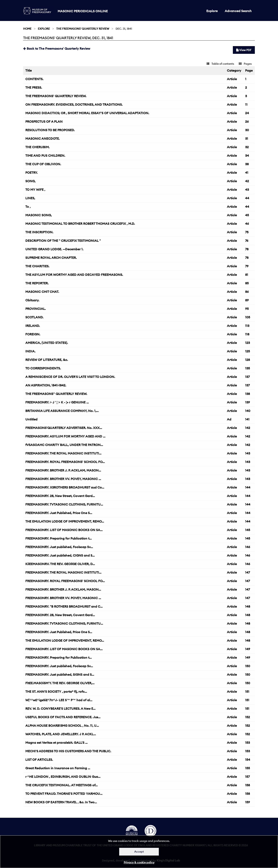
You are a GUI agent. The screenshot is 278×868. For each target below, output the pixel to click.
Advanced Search (238, 11)
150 (248, 666)
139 (248, 402)
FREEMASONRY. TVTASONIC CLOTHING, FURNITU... (64, 504)
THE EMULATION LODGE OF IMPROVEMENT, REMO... (65, 521)
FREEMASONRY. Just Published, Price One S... (59, 513)
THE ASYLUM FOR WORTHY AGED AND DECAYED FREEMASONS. (74, 275)
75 (247, 232)
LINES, (30, 198)
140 (248, 411)
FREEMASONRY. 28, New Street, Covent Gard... (60, 496)
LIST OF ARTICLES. (39, 760)
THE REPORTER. (37, 283)
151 (247, 692)
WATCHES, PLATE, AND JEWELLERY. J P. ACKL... (61, 734)
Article (232, 79)
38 (247, 164)
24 (247, 113)
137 (247, 377)
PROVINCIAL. (36, 309)
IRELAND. (33, 326)
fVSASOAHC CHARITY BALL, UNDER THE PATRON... (64, 445)
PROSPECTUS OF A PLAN (44, 121)
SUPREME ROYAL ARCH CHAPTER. (51, 258)
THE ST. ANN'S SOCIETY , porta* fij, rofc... (56, 692)
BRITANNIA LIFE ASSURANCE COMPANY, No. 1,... (62, 411)
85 (247, 283)
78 (247, 249)
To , (28, 207)
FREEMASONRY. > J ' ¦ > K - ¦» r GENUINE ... (57, 402)
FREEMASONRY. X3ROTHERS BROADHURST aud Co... (65, 487)
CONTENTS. (34, 79)
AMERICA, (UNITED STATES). (47, 343)
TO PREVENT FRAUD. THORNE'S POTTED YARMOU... (64, 794)
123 (248, 343)
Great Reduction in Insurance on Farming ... (58, 768)
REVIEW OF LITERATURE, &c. (47, 360)
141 (247, 419)
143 (248, 453)
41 (247, 173)
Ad (229, 419)
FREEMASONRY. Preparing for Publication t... (59, 538)
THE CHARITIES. (37, 266)
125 (248, 351)
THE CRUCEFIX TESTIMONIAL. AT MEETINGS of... (61, 785)
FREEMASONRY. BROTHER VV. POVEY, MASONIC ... (63, 479)
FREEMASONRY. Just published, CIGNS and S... (60, 555)
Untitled (31, 419)
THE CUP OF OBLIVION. (43, 164)
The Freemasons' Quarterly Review (83, 29)
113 (247, 326)
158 (248, 785)
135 (248, 368)
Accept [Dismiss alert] (139, 852)
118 (247, 334)
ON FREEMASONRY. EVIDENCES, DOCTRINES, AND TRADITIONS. (74, 104)
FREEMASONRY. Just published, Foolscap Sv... (59, 547)
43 (247, 190)
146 (248, 547)
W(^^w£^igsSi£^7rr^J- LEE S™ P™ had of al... (59, 700)
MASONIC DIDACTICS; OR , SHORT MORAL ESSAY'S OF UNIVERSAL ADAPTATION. (87, 113)
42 (247, 181)
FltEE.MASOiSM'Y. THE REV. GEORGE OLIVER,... (60, 683)
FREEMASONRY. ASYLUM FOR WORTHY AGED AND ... (65, 436)
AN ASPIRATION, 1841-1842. (46, 385)
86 (247, 292)
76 (247, 241)
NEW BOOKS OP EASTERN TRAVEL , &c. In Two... (61, 802)
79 (247, 266)
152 (248, 717)
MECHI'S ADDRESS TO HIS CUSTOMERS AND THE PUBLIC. (68, 751)
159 (248, 802)
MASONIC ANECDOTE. (42, 139)
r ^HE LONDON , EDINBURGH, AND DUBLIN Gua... (63, 777)
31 (247, 139)
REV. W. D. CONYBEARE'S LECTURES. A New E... (60, 709)
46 (247, 224)
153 (248, 743)
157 (247, 777)
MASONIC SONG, (39, 215)
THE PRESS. (34, 87)
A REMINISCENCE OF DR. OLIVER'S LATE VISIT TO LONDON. (70, 377)
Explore (212, 11)
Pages (245, 64)
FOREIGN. (33, 334)
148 (248, 606)
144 (248, 487)
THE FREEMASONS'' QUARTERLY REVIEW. (56, 394)
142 (248, 428)
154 (248, 760)
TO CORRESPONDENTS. (43, 368)
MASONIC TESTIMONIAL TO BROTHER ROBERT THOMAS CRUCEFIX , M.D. (80, 224)
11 (246, 104)
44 (247, 198)
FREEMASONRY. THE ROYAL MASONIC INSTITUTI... (63, 453)
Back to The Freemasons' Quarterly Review (57, 48)
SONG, (30, 181)
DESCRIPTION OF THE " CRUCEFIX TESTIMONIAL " (63, 241)
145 (248, 530)
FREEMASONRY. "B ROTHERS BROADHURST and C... (64, 606)
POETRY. (31, 173)
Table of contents (220, 64)
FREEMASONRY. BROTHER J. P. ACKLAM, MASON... (63, 470)
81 (247, 275)
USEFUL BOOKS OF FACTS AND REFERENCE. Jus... (63, 717)
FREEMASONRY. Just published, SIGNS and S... (60, 674)
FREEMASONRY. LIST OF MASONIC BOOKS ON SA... (64, 530)
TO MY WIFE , (35, 190)
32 (247, 147)
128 (248, 360)
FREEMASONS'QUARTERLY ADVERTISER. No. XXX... (64, 428)
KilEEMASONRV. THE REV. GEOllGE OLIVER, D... (60, 564)
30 (247, 130)
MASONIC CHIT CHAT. (42, 292)
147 (248, 572)
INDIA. (30, 351)
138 (248, 394)
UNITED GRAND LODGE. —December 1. (54, 249)
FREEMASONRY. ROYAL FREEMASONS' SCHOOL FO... (65, 462)
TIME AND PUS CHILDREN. (45, 156)
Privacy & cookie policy (139, 862)
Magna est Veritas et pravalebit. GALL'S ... (56, 743)
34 (247, 156)
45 (247, 215)
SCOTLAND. (34, 317)
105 (248, 317)
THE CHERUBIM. (37, 147)
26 (247, 121)
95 (247, 309)
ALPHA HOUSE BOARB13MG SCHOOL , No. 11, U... (62, 726)
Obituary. (32, 300)
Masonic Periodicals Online (83, 11)
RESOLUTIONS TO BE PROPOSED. (50, 130)
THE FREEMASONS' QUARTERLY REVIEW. (56, 96)
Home (27, 29)
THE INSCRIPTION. (39, 232)
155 (248, 768)
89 (247, 300)
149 (248, 649)
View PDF (244, 50)
